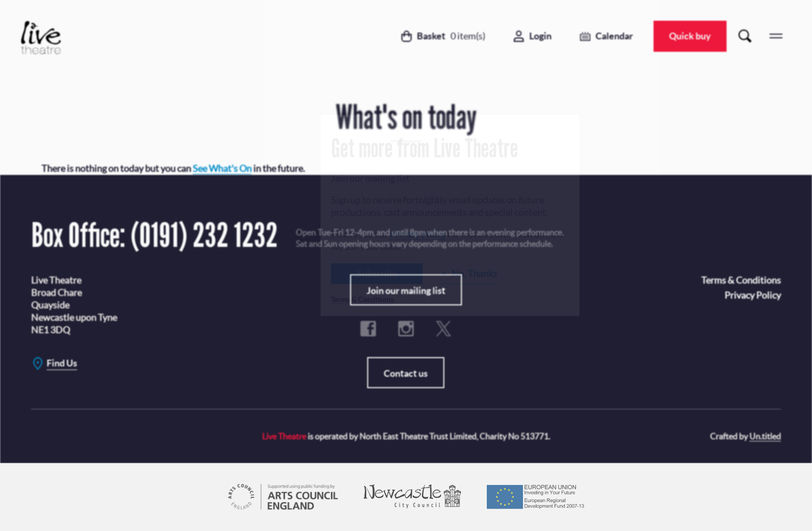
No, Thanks (474, 273)
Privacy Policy (418, 234)
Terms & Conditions (362, 299)
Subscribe (377, 273)
